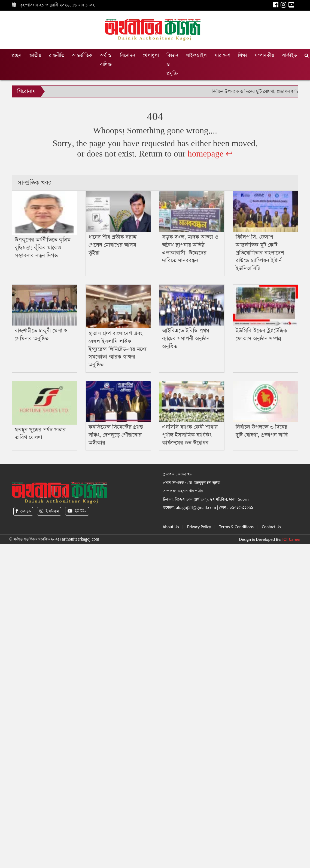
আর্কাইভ (289, 55)
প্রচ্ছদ (17, 55)
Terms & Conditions (237, 527)
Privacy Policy (199, 527)
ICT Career (292, 539)
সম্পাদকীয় (264, 55)
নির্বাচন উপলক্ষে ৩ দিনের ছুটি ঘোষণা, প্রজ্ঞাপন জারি (255, 92)
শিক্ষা (242, 55)
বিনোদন (128, 55)
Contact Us (271, 527)
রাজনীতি (57, 55)
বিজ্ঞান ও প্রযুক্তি (172, 64)
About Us (171, 527)
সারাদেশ (222, 55)
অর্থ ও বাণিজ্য (106, 60)
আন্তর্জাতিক (82, 55)
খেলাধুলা (151, 55)
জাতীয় (35, 55)
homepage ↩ (210, 154)
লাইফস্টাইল (196, 55)
